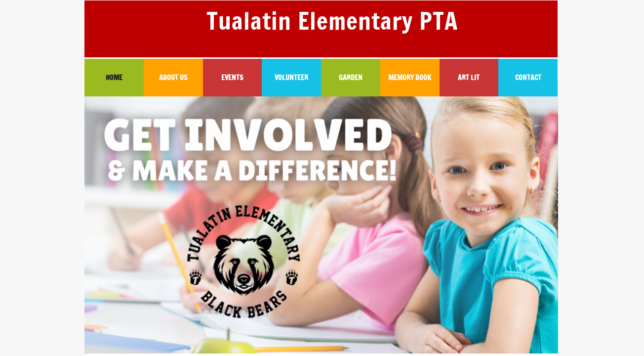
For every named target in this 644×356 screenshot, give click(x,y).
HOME (114, 78)
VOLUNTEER (291, 78)
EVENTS (232, 78)
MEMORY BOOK (410, 78)
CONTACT (528, 78)
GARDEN (351, 78)
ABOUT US (173, 78)
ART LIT (469, 78)
